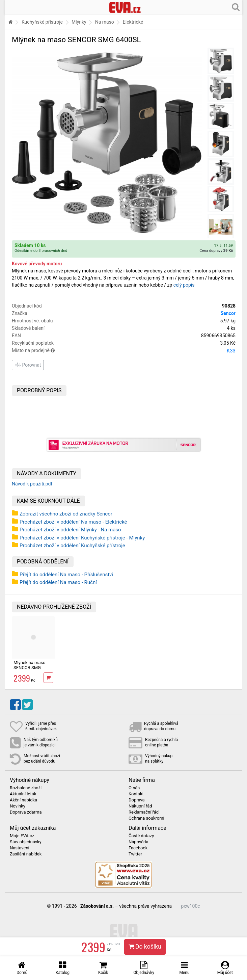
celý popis (184, 285)
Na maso (105, 22)
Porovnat (28, 365)
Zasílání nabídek (26, 854)
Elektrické (133, 22)
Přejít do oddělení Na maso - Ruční (58, 582)
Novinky (18, 806)
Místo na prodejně (124, 351)
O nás (134, 788)
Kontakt (136, 794)
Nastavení (20, 848)
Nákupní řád (140, 806)
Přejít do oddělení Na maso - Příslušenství (66, 575)
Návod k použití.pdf (32, 484)
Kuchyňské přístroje (42, 22)
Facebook (138, 848)
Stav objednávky (26, 842)
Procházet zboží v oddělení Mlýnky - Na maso (70, 530)
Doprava (137, 800)
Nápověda (138, 842)
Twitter (135, 854)
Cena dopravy (216, 251)
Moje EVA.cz (22, 836)
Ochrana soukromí (146, 818)
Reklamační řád (144, 812)
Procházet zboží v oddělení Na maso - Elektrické (73, 522)
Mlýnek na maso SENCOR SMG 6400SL (30, 667)
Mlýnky (79, 22)
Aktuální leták (23, 794)
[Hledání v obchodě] (236, 7)
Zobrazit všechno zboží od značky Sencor (66, 514)
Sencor (228, 313)
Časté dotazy (141, 836)
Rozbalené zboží (26, 788)
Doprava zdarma (26, 812)
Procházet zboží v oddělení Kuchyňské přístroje (72, 546)
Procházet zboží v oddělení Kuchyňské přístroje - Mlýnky (82, 538)
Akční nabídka (23, 800)
